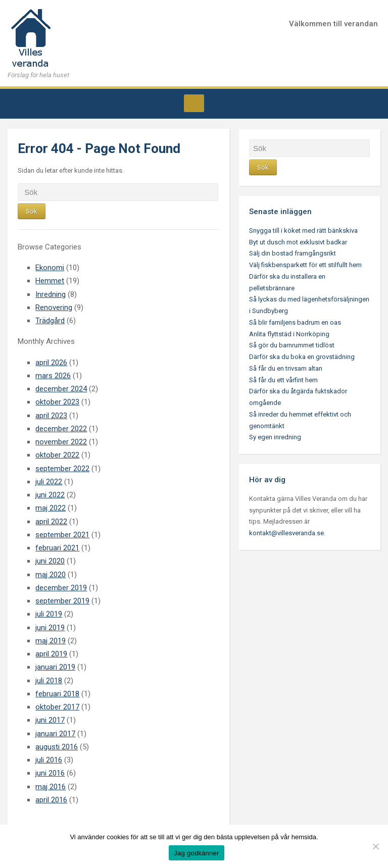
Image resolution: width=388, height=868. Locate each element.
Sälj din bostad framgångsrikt (293, 253)
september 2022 (62, 469)
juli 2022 (49, 482)
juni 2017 (50, 720)
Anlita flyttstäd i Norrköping (289, 334)
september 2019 (62, 601)
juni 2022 (50, 495)
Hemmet (50, 281)
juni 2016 (50, 773)
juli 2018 (49, 681)
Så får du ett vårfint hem (283, 380)
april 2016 (51, 800)
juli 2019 (49, 614)
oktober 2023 (57, 402)
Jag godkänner (196, 853)
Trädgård (50, 321)
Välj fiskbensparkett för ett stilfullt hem (305, 265)
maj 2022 (51, 508)
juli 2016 (49, 760)
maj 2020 (51, 575)
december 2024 (61, 389)
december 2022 (61, 429)
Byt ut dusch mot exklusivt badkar (298, 242)
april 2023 (51, 416)
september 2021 (62, 535)
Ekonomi (50, 268)
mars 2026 (53, 376)
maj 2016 (51, 787)
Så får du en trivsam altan (286, 368)
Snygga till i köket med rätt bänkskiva (303, 231)
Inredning (51, 294)
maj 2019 (51, 641)
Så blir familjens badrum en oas (295, 322)
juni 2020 (50, 561)
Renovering (54, 308)
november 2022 (61, 442)
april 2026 (51, 363)
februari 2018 (57, 694)
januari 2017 (55, 734)
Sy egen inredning (275, 437)
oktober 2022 (57, 455)
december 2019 (61, 588)
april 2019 (51, 654)
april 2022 (51, 522)
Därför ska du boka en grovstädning (302, 357)
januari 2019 (55, 667)
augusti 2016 (57, 747)
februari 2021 (57, 548)
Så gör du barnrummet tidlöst (292, 345)
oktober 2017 (57, 707)
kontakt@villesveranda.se (286, 533)
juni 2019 (50, 628)
